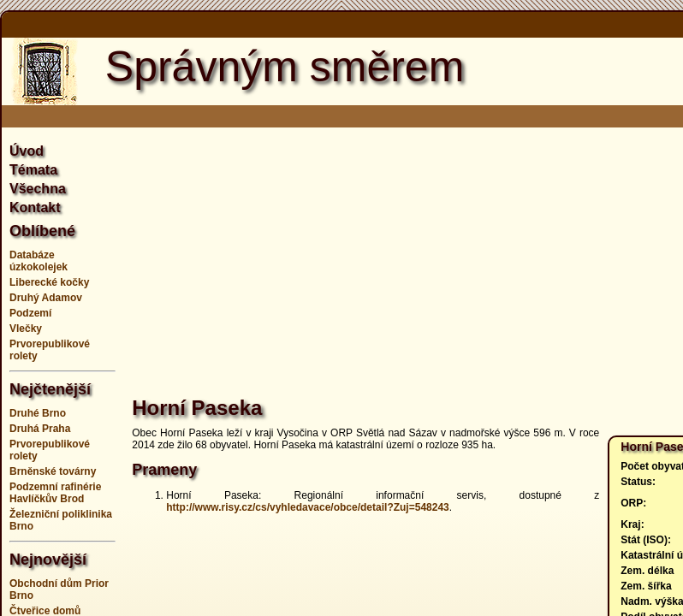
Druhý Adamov (46, 298)
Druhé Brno (38, 413)
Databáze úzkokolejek (39, 261)
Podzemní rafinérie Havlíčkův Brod (55, 493)
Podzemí (30, 313)
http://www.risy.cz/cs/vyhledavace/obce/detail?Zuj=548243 (307, 507)
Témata (33, 170)
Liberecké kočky (49, 282)
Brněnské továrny (53, 471)
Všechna (38, 189)
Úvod (27, 151)
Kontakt (35, 207)
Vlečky (26, 329)
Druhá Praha (40, 429)
